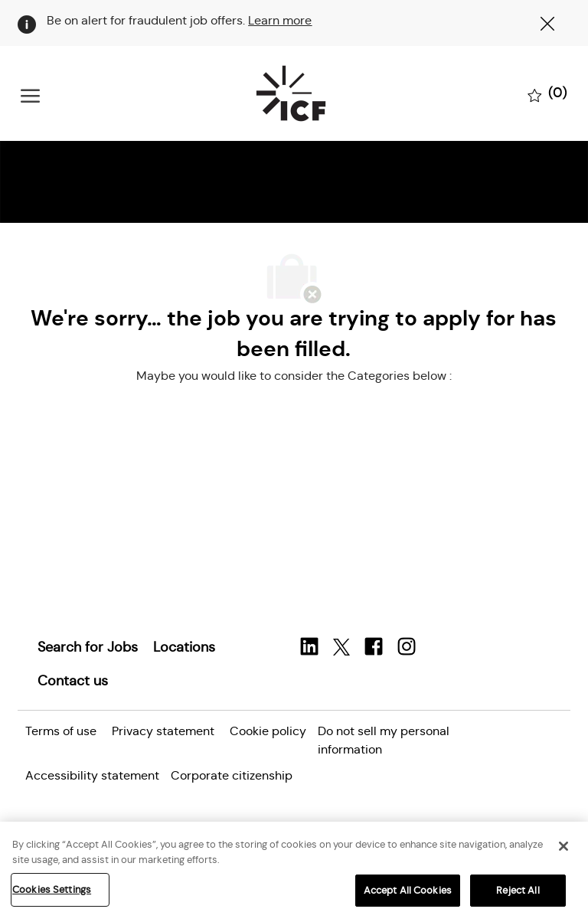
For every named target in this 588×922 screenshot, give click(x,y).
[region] (294, 872)
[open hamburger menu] (30, 94)
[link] (88, 647)
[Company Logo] (291, 93)
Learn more (280, 20)
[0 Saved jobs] (547, 94)
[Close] (563, 846)
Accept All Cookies (408, 890)
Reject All (518, 890)
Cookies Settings (52, 889)
